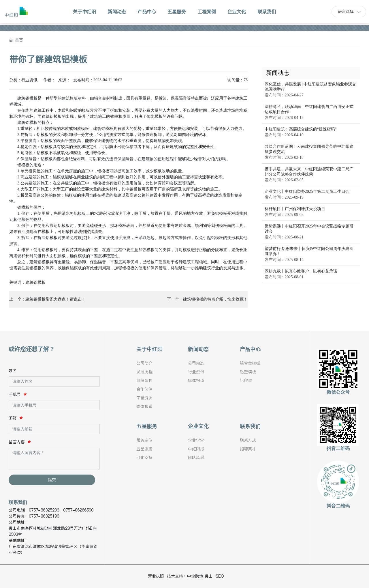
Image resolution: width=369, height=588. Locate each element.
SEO (220, 576)
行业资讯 (29, 80)
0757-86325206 (44, 510)
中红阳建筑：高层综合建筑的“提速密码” (301, 129)
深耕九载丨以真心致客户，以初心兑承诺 (301, 271)
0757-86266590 (78, 510)
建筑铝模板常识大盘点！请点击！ (56, 299)
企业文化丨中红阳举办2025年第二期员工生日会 (307, 192)
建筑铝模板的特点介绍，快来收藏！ (215, 299)
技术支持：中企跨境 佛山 (190, 576)
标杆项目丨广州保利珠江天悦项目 (295, 209)
